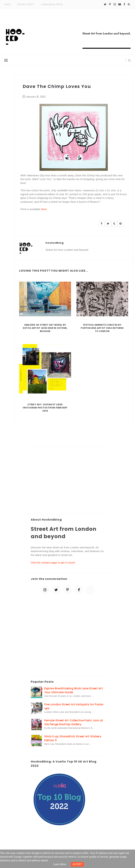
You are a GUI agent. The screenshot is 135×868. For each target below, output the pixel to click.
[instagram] (115, 4)
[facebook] (124, 4)
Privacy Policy (26, 4)
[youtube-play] (120, 4)
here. (44, 209)
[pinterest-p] (110, 4)
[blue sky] (90, 590)
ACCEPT (77, 864)
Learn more (60, 864)
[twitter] (105, 4)
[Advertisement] (68, 481)
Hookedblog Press (52, 4)
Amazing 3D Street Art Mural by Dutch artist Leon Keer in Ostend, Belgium (45, 328)
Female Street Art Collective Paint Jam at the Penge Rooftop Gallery (74, 722)
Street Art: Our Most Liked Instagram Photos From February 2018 (45, 408)
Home (7, 4)
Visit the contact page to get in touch (53, 563)
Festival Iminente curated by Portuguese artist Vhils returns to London (102, 328)
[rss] (129, 4)
